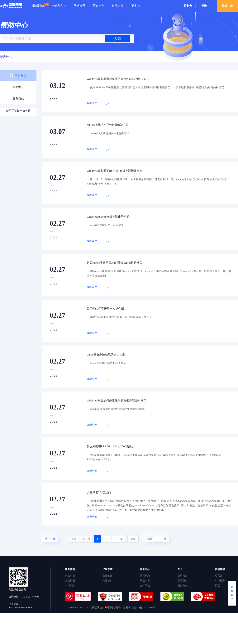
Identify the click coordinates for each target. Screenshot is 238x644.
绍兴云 (219, 576)
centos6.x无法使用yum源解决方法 (112, 125)
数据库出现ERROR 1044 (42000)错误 (114, 446)
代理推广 (107, 581)
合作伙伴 (107, 576)
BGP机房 (220, 581)
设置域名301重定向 (101, 492)
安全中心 (70, 576)
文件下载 (145, 586)
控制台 (188, 6)
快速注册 (227, 6)
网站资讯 (79, 6)
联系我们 (183, 581)
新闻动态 (145, 576)
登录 (204, 6)
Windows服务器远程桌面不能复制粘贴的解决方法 (124, 79)
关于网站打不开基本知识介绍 (109, 309)
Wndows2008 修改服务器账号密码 (112, 217)
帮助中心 (18, 87)
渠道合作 (99, 6)
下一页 (119, 539)
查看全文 (92, 103)
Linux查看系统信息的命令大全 (110, 355)
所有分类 (21, 76)
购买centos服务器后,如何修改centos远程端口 (120, 263)
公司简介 (183, 576)
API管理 (70, 586)
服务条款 (18, 98)
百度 (217, 586)
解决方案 (118, 6)
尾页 (133, 539)
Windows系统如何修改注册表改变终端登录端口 (122, 400)
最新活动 (38, 6)
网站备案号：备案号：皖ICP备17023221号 (130, 608)
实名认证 (70, 581)
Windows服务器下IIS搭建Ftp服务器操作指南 (120, 171)
